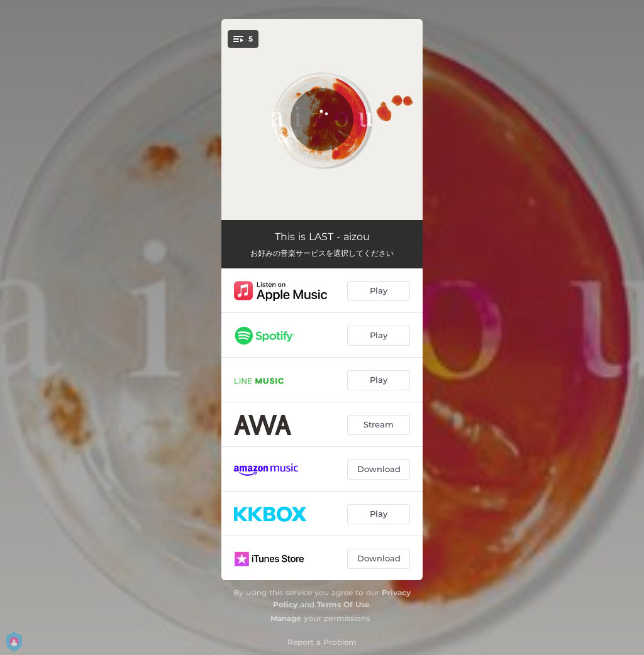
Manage (286, 618)
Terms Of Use (343, 604)
